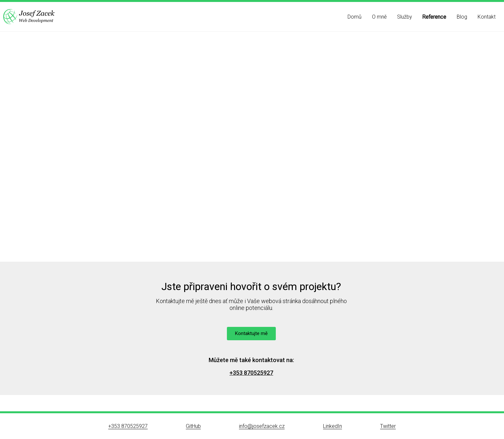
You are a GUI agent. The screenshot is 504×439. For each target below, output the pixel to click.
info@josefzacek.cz (262, 426)
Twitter (388, 426)
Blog (462, 17)
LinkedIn (333, 426)
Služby (405, 17)
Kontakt (487, 17)
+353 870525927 (251, 373)
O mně (379, 17)
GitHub (193, 426)
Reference (434, 17)
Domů (355, 17)
